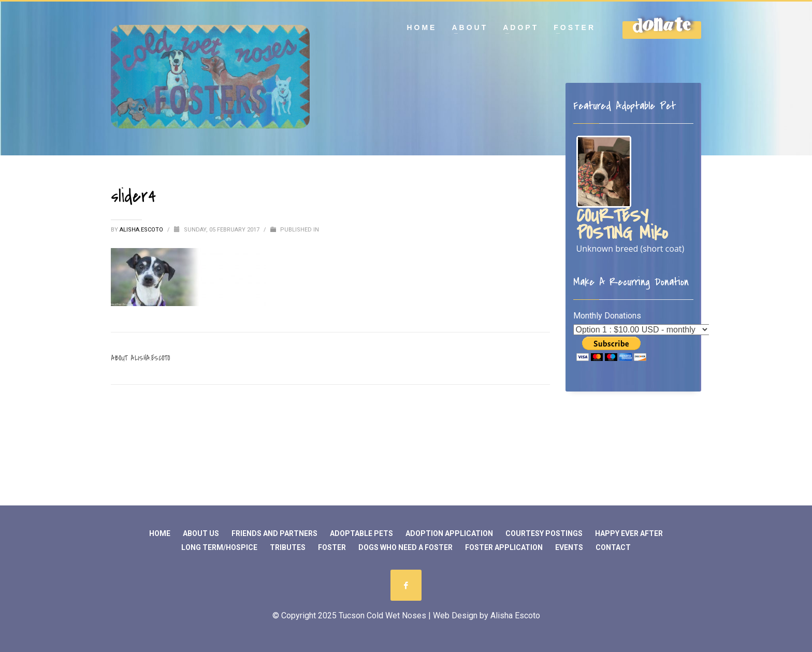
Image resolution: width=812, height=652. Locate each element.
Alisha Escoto (515, 615)
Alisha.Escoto (142, 230)
